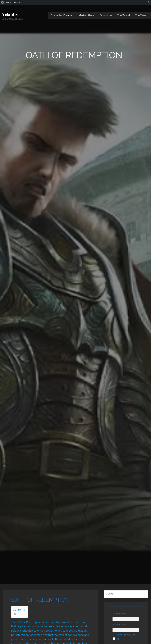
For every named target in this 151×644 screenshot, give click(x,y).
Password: (119, 625)
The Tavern (142, 15)
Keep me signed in (126, 637)
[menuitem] (3, 2)
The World (123, 15)
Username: (119, 614)
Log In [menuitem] (9, 2)
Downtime (106, 15)
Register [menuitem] (17, 2)
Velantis (10, 14)
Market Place (86, 15)
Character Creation (62, 15)
